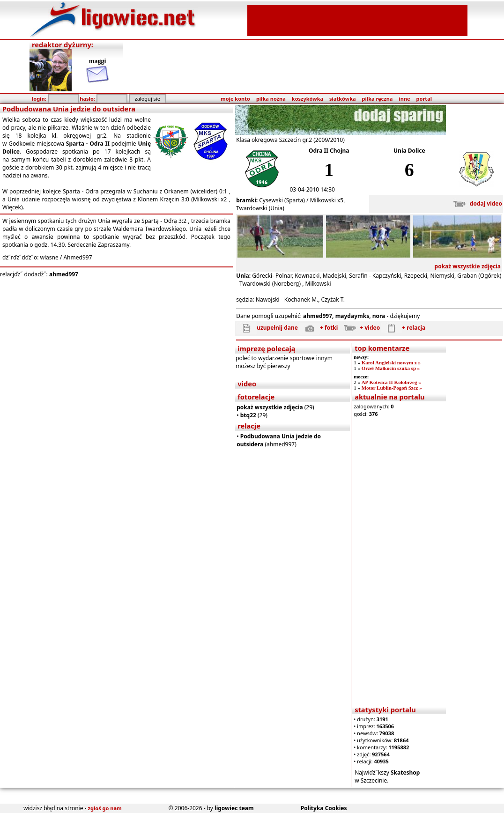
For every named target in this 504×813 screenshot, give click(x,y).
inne (404, 99)
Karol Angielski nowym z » (391, 362)
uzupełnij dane (267, 328)
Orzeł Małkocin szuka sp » (391, 368)
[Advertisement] (357, 20)
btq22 (248, 415)
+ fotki (319, 328)
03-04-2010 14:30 (312, 189)
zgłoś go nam (105, 808)
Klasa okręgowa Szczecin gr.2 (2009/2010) (290, 140)
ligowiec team (234, 808)
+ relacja (403, 328)
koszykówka (308, 99)
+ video (360, 328)
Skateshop (405, 772)
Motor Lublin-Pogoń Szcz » (392, 388)
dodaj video (476, 203)
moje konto (235, 99)
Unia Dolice (409, 151)
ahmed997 (64, 274)
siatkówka (342, 99)
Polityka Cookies (324, 808)
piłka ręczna (378, 99)
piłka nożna (271, 99)
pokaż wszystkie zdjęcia (468, 266)
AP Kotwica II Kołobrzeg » (391, 382)
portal (424, 99)
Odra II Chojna (329, 151)
